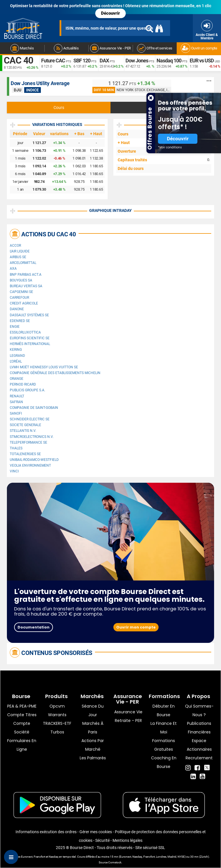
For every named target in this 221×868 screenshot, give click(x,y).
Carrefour (19, 298)
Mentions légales (127, 840)
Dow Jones (137, 61)
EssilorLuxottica (25, 332)
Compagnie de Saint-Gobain (34, 408)
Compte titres (22, 715)
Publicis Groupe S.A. (27, 390)
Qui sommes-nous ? (199, 710)
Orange (17, 379)
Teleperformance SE (28, 442)
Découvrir (110, 13)
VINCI (14, 471)
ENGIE (15, 327)
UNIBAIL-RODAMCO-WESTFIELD (34, 460)
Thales (16, 448)
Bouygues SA (21, 280)
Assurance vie (128, 712)
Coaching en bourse (164, 762)
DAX (104, 61)
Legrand (17, 356)
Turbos (57, 732)
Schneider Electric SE (30, 419)
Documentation (34, 627)
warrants (57, 715)
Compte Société (22, 728)
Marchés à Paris (93, 728)
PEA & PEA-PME (22, 706)
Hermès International (30, 344)
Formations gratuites (164, 745)
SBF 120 (82, 61)
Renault (17, 396)
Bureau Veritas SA (26, 286)
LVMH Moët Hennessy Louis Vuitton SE (44, 367)
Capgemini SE (21, 292)
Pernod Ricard (23, 384)
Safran (16, 402)
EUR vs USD (202, 61)
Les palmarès (93, 758)
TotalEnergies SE (25, 454)
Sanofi (16, 413)
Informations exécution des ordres (46, 832)
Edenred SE (20, 321)
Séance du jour (93, 710)
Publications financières (199, 728)
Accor (15, 246)
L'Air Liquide (20, 251)
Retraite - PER (128, 721)
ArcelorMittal (23, 263)
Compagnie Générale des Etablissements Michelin (55, 373)
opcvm (57, 706)
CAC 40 (18, 60)
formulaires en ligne (22, 745)
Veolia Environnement (30, 465)
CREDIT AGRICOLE (24, 303)
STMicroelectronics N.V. (32, 437)
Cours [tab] (59, 108)
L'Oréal (16, 361)
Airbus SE (18, 257)
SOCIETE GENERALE (25, 425)
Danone (17, 309)
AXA (13, 269)
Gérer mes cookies (96, 832)
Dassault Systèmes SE (29, 315)
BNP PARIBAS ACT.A (26, 275)
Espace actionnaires (199, 745)
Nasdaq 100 (169, 61)
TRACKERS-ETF (57, 723)
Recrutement (199, 758)
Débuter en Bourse (164, 710)
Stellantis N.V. (23, 431)
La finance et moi (164, 728)
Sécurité (102, 840)
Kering (16, 350)
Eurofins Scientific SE (30, 338)
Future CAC (53, 61)
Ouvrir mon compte (136, 627)
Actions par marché (93, 745)
